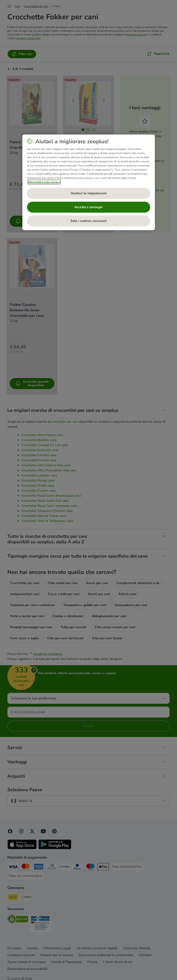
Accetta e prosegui (88, 207)
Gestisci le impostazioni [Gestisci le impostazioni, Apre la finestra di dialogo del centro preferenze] (89, 193)
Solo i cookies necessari (89, 221)
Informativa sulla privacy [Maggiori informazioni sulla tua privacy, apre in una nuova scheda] (44, 182)
